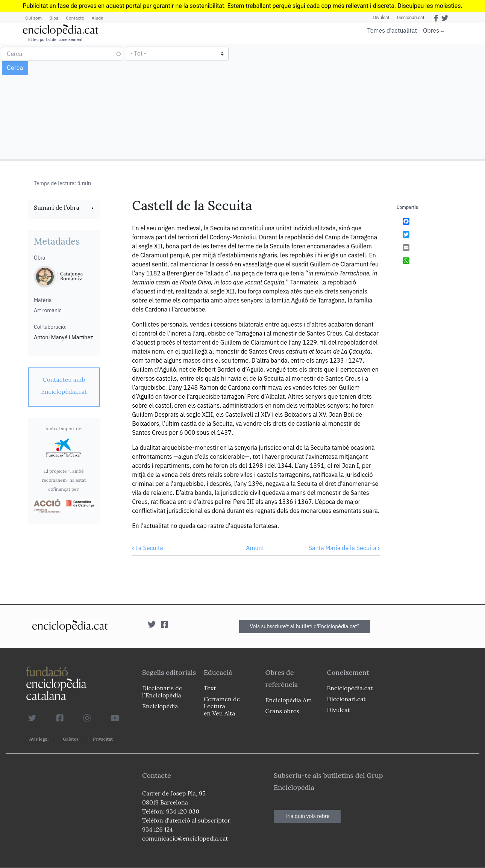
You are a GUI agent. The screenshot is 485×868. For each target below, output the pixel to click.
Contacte (75, 18)
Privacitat (103, 739)
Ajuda (98, 18)
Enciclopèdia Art (289, 700)
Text (210, 688)
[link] (64, 208)
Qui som (33, 18)
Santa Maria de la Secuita (344, 548)
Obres (431, 30)
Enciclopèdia (160, 706)
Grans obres (282, 711)
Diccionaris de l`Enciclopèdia (162, 692)
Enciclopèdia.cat (350, 688)
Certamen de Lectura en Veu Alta (222, 706)
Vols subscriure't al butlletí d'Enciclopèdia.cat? (305, 626)
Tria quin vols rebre (307, 816)
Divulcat (381, 18)
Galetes (71, 739)
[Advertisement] (363, 101)
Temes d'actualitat (392, 30)
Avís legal (39, 739)
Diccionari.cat (410, 18)
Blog (54, 18)
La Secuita (148, 548)
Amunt (255, 548)
